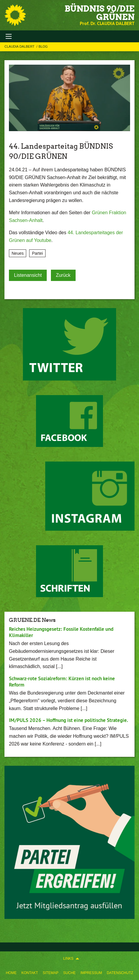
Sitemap (50, 973)
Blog (43, 46)
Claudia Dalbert (20, 46)
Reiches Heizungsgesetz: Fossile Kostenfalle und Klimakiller (61, 632)
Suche (69, 973)
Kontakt (30, 973)
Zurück (63, 275)
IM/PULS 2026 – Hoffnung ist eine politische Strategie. (68, 720)
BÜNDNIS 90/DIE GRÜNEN (100, 13)
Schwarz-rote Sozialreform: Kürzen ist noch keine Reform (62, 682)
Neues (18, 253)
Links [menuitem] (68, 959)
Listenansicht (28, 275)
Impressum (91, 973)
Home (11, 973)
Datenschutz (120, 973)
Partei (37, 253)
